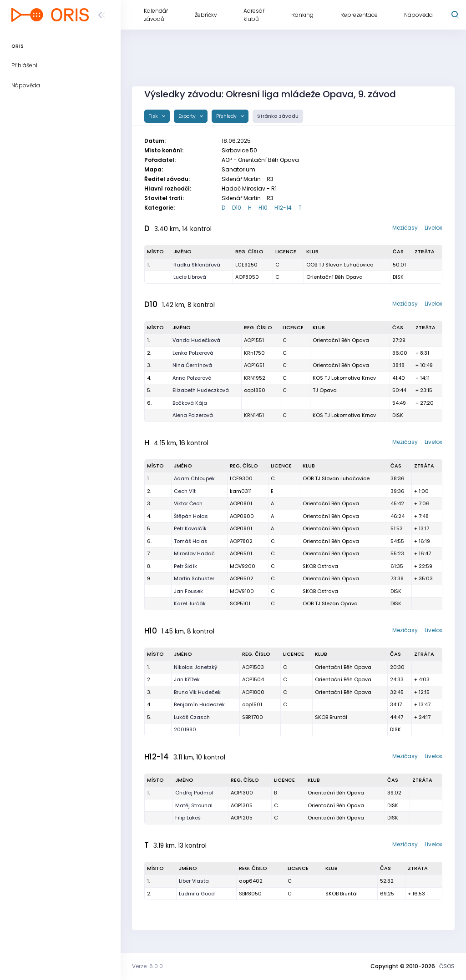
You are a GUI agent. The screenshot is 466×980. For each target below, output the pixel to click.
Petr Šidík (185, 566)
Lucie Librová (190, 277)
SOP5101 (240, 603)
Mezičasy (405, 228)
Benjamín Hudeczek (199, 704)
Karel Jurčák (190, 603)
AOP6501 (241, 553)
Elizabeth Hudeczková (201, 390)
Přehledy (227, 116)
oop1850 (255, 390)
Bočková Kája (190, 403)
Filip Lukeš (188, 818)
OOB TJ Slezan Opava (330, 603)
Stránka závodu (278, 116)
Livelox (433, 228)
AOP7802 (241, 541)
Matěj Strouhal (194, 805)
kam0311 (241, 491)
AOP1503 (253, 667)
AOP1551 (254, 340)
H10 (263, 208)
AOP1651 (254, 365)
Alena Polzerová (193, 415)
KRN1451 (254, 415)
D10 (237, 208)
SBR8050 (250, 894)
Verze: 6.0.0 (147, 966)
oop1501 (252, 704)
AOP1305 (242, 805)
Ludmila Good (197, 894)
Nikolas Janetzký (196, 667)
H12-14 (283, 208)
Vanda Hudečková (196, 340)
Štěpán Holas (191, 516)
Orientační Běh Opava (334, 277)
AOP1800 (253, 692)
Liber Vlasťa (194, 881)
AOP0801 (241, 503)
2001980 (185, 729)
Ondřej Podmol (194, 793)
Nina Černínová (192, 365)
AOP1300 (242, 793)
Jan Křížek (187, 679)
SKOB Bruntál (331, 717)
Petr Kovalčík (190, 528)
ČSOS (447, 966)
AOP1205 (242, 818)
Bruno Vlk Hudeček (197, 692)
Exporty (188, 116)
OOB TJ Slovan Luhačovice (340, 265)
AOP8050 (247, 277)
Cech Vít (185, 491)
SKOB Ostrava (320, 566)
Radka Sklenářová (197, 265)
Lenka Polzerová (193, 353)
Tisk (154, 116)
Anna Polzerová (192, 378)
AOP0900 (242, 516)
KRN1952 (255, 378)
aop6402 (251, 881)
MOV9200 (243, 566)
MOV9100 (242, 591)
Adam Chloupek (194, 478)
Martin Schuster (194, 578)
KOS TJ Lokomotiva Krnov (344, 378)
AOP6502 (242, 578)
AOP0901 (241, 528)
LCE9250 (246, 265)
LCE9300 (241, 478)
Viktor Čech (188, 503)
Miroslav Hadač (194, 553)
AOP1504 (253, 679)
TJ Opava (325, 390)
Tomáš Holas (191, 541)
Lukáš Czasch (192, 717)
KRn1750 (254, 353)
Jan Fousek (188, 591)
